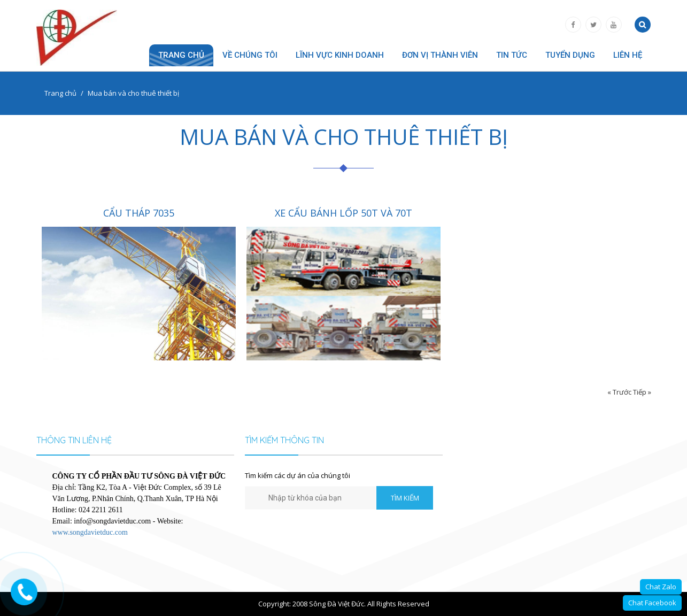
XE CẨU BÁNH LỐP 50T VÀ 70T (343, 213)
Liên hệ (628, 55)
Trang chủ (181, 55)
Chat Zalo (661, 587)
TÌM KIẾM (405, 498)
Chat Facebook (652, 603)
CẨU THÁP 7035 (139, 213)
